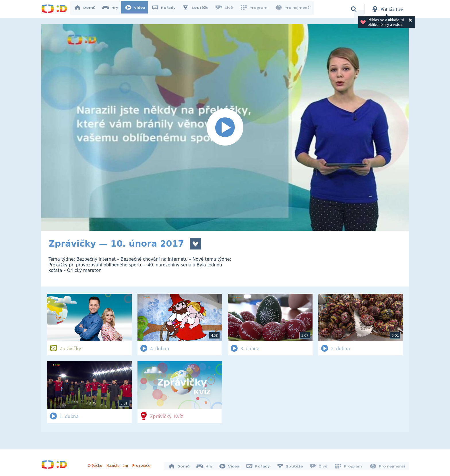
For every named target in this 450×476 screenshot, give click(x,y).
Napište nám (119, 464)
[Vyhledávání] (354, 9)
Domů (88, 9)
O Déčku (96, 464)
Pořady (166, 9)
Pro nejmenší (293, 9)
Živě (226, 9)
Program (255, 9)
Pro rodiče (143, 464)
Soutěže (198, 9)
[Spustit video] (225, 127)
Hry (113, 9)
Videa (138, 9)
